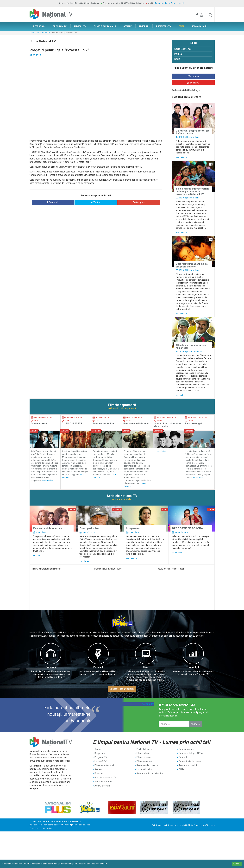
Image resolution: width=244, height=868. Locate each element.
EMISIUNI (144, 26)
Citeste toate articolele (122, 689)
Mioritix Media (187, 825)
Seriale (98, 769)
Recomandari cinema (147, 765)
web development (171, 825)
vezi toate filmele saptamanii (122, 408)
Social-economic (183, 49)
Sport (177, 59)
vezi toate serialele (122, 499)
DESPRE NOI (39, 26)
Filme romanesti (195, 352)
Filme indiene (193, 137)
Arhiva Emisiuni (102, 786)
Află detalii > (102, 864)
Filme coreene (144, 757)
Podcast (98, 667)
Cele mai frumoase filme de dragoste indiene (192, 265)
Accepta (237, 864)
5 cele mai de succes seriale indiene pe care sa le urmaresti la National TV (193, 191)
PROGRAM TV (60, 26)
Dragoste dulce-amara (48, 528)
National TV (148, 704)
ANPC (182, 769)
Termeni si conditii (188, 765)
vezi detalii (181, 157)
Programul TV (161, 3)
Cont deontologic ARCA (191, 753)
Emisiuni (51, 667)
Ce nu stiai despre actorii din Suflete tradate (193, 132)
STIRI (181, 26)
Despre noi (100, 753)
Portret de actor (145, 749)
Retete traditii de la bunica (150, 773)
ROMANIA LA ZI (199, 26)
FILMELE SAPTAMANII (105, 26)
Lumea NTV (100, 761)
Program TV (101, 757)
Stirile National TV (43, 33)
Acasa (32, 33)
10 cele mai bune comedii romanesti (191, 346)
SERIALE (127, 26)
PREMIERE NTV (164, 26)
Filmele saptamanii (104, 765)
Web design (157, 825)
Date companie (178, 3)
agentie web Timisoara (205, 825)
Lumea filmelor (144, 769)
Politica (178, 54)
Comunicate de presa (190, 761)
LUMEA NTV (80, 26)
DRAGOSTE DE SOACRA (188, 528)
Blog (146, 667)
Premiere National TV (105, 778)
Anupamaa (133, 528)
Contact (183, 757)
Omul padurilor (89, 528)
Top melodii (193, 667)
